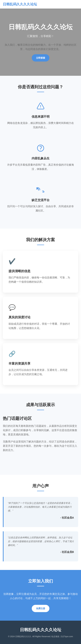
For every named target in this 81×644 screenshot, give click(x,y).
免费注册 (41, 608)
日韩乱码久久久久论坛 (20, 4)
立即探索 (41, 58)
